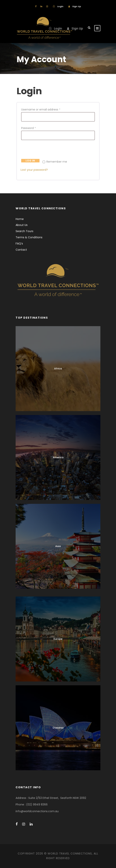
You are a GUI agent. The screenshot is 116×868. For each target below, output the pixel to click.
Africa (58, 369)
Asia (58, 546)
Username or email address (42, 109)
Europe (58, 639)
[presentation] (50, 151)
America (58, 457)
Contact (21, 250)
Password (29, 128)
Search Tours (24, 231)
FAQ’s (19, 244)
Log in (30, 161)
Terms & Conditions (29, 237)
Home (20, 219)
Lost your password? (34, 170)
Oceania (58, 728)
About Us (22, 225)
